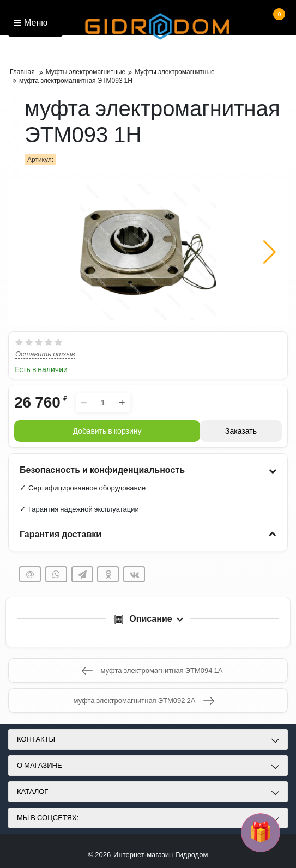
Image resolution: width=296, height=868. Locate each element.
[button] (270, 252)
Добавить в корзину (107, 431)
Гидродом (192, 855)
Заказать (241, 431)
